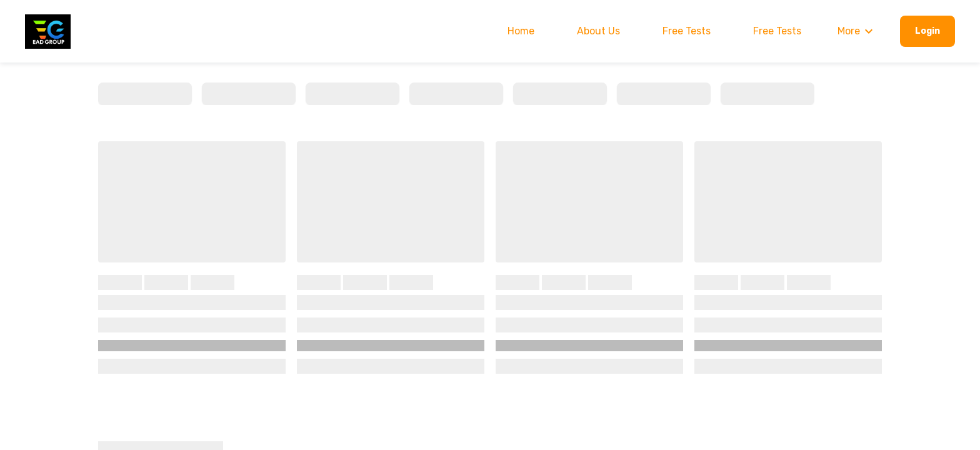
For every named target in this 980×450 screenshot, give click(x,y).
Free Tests (687, 31)
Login (927, 31)
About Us (598, 31)
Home (521, 31)
